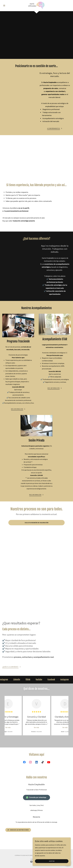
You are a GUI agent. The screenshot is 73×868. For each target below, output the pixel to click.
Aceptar (52, 861)
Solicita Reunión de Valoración (37, 523)
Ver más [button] (8, 727)
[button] (7, 6)
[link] (36, 5)
